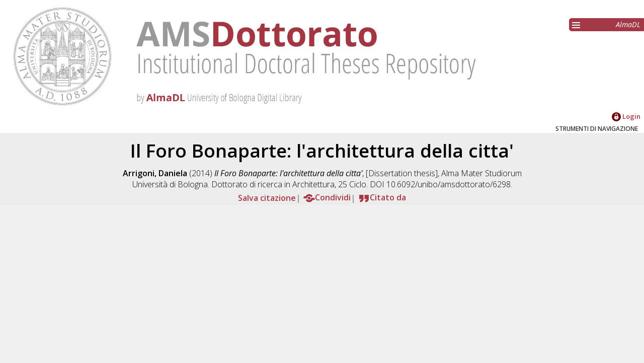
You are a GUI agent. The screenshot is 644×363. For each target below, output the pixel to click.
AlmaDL (628, 24)
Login (626, 116)
